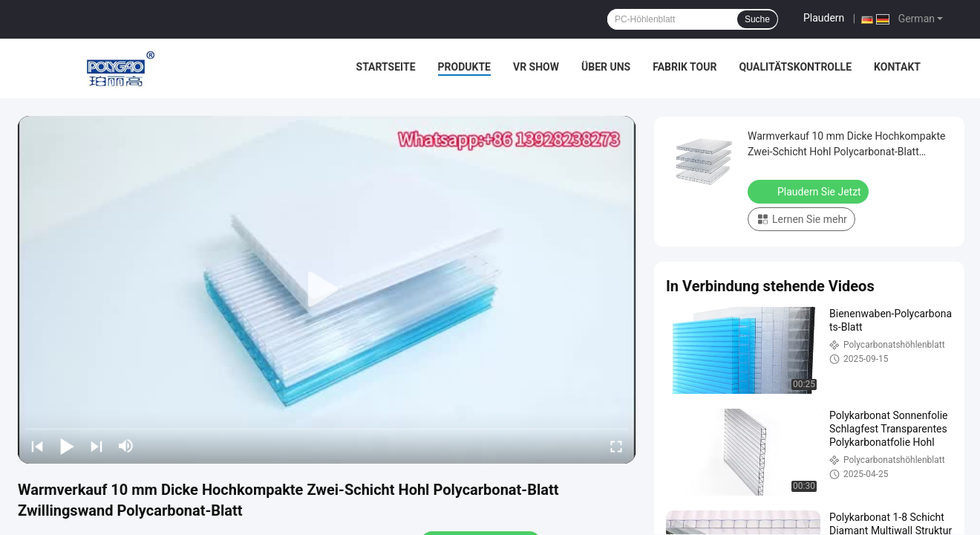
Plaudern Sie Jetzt (810, 191)
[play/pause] (67, 446)
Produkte (464, 67)
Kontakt (897, 67)
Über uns (606, 67)
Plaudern (824, 18)
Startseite (386, 67)
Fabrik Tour (685, 67)
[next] (97, 446)
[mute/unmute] (126, 446)
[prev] (37, 446)
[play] (327, 290)
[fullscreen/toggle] (616, 446)
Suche (757, 19)
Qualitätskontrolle (795, 67)
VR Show (536, 67)
